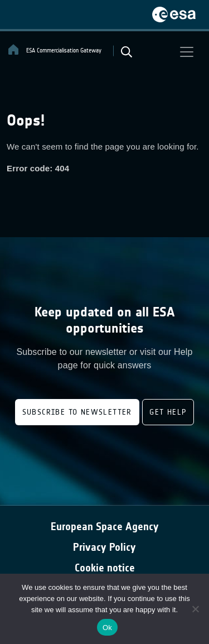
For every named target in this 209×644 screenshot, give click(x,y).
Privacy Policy (104, 547)
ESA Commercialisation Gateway (54, 50)
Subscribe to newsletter (77, 412)
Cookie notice (105, 568)
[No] (195, 609)
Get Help (168, 412)
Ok (107, 628)
